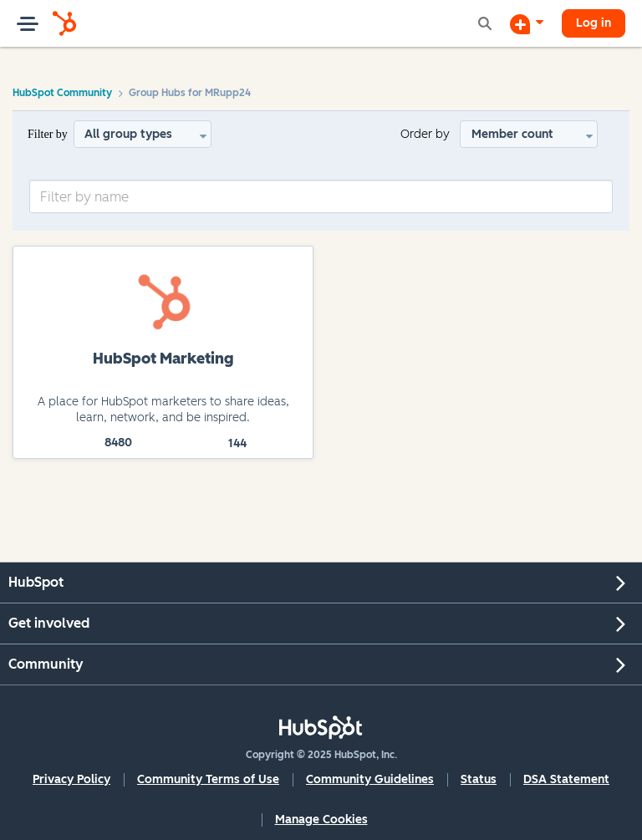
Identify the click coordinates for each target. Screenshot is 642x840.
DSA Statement (566, 779)
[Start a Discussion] (527, 23)
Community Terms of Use (208, 779)
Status (479, 779)
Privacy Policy (71, 779)
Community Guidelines (370, 779)
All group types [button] (128, 134)
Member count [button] (512, 134)
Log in (594, 23)
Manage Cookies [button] (321, 820)
